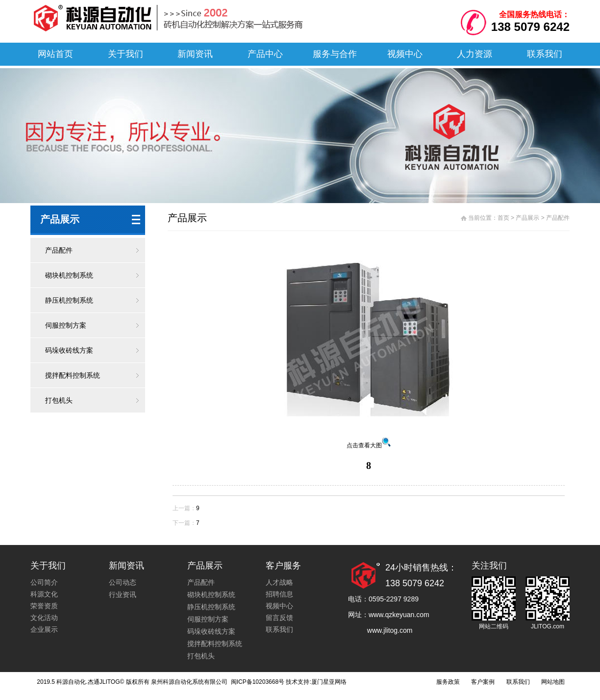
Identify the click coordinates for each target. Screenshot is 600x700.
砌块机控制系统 (69, 275)
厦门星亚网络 (329, 682)
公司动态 (123, 582)
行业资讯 (123, 595)
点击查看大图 (369, 445)
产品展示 (527, 218)
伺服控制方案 (66, 325)
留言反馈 (279, 618)
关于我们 (125, 54)
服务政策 (448, 682)
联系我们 (545, 54)
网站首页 (55, 54)
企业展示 (44, 629)
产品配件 (59, 250)
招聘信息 (279, 594)
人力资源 (475, 54)
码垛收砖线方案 (69, 350)
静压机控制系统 (69, 300)
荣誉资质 (44, 606)
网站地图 (553, 682)
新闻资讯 (195, 54)
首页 (503, 218)
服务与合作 (335, 54)
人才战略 (279, 582)
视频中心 (405, 54)
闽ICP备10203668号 (257, 682)
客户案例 (483, 682)
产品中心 (265, 54)
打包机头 (59, 400)
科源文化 (44, 594)
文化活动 (44, 618)
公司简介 (44, 582)
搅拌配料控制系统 (73, 375)
